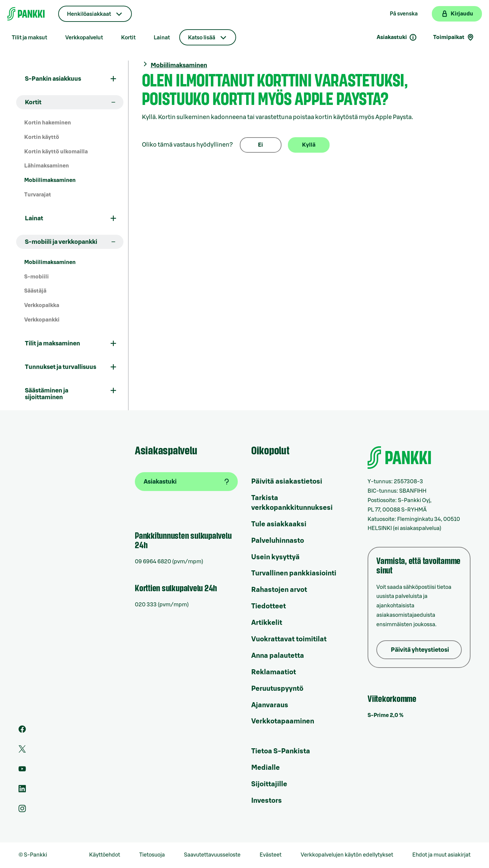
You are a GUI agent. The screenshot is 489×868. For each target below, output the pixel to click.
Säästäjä (35, 291)
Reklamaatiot (274, 672)
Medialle (266, 768)
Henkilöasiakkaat (89, 14)
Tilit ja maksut (29, 38)
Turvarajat (38, 195)
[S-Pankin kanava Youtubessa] (22, 771)
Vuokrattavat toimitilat (289, 639)
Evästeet (271, 855)
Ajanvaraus (270, 705)
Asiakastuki (397, 37)
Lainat (162, 38)
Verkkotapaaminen (283, 721)
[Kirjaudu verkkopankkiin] (457, 14)
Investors (267, 801)
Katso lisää (202, 38)
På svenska (404, 14)
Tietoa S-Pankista (281, 751)
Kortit (128, 38)
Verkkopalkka (42, 305)
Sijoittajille (269, 784)
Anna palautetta (278, 656)
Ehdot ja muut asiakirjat (441, 855)
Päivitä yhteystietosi (420, 650)
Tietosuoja (152, 855)
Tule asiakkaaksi (279, 524)
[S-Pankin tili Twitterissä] (22, 751)
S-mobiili (36, 277)
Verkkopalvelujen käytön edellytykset (347, 855)
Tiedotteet (269, 606)
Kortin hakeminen (48, 123)
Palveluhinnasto (278, 541)
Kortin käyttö (42, 137)
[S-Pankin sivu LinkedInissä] (22, 791)
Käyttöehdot (105, 855)
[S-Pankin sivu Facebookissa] (22, 731)
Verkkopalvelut (84, 38)
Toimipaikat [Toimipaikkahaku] (454, 37)
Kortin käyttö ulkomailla (56, 152)
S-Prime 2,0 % (386, 715)
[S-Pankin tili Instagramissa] (22, 810)
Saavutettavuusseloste (212, 855)
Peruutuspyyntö (277, 689)
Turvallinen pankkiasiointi (294, 573)
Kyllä (309, 145)
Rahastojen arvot (279, 590)
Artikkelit (267, 623)
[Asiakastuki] (186, 482)
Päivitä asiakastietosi (287, 482)
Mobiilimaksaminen (50, 180)
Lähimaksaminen (47, 166)
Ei (260, 145)
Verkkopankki (42, 320)
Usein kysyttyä (275, 557)
